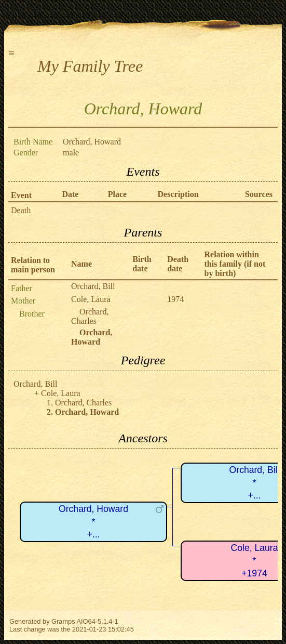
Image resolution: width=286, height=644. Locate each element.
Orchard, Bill (93, 286)
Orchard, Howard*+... (93, 522)
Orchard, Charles (90, 316)
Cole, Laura (91, 299)
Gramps (63, 621)
